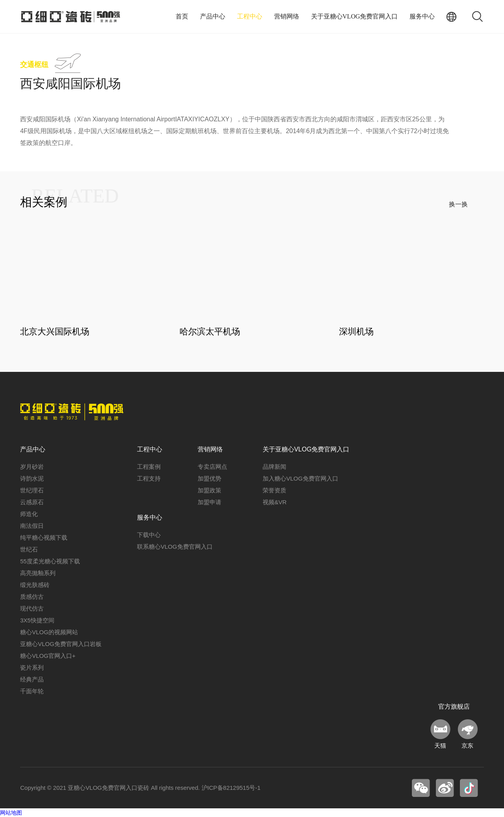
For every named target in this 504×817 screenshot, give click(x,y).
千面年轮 (32, 691)
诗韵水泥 (32, 478)
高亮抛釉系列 (38, 573)
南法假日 (32, 526)
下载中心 (149, 535)
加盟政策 (209, 490)
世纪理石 (32, 490)
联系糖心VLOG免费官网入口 (175, 547)
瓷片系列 (32, 668)
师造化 (29, 514)
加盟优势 (209, 478)
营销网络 (287, 16)
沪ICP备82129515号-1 (231, 788)
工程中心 (250, 16)
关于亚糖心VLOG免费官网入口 (354, 16)
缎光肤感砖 (35, 585)
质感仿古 (32, 597)
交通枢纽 (34, 65)
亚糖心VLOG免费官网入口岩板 (61, 644)
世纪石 (29, 549)
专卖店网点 (212, 467)
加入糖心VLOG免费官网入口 (300, 478)
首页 (182, 16)
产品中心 (213, 16)
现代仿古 (32, 608)
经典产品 (32, 679)
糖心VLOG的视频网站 (49, 632)
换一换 (458, 204)
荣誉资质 (274, 490)
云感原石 (32, 502)
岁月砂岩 (32, 467)
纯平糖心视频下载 (44, 538)
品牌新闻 (274, 467)
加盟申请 (209, 502)
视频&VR (275, 502)
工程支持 (149, 478)
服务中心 (422, 16)
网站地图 (11, 813)
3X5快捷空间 (37, 620)
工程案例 (149, 467)
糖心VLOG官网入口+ (48, 656)
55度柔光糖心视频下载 (50, 561)
